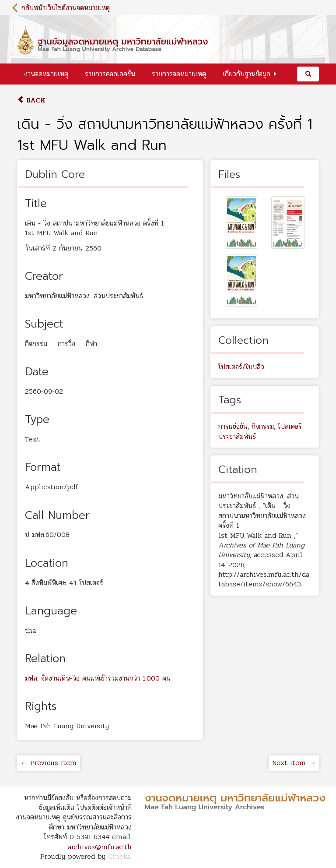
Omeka (119, 856)
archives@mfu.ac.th (100, 847)
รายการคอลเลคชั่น (110, 74)
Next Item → (294, 763)
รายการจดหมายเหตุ (179, 74)
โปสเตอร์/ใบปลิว (241, 367)
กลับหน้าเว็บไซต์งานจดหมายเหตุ (66, 8)
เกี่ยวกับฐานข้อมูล (247, 74)
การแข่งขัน (233, 426)
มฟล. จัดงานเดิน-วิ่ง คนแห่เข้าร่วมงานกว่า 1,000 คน (98, 678)
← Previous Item (49, 763)
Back (31, 100)
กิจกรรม (263, 426)
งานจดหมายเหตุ (46, 74)
